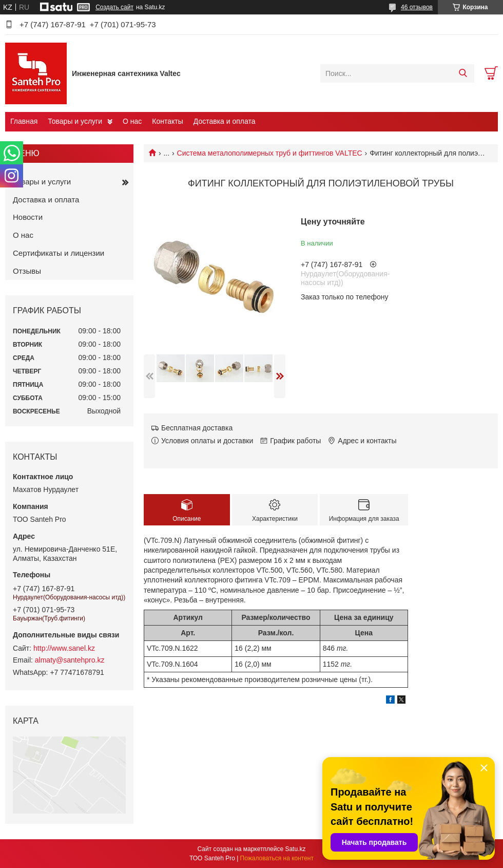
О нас (132, 121)
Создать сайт (114, 7)
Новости (28, 217)
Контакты (167, 121)
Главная (24, 121)
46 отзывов (417, 7)
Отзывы (27, 271)
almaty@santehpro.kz (70, 660)
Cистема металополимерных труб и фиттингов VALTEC (270, 153)
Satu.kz (295, 849)
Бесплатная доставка (197, 428)
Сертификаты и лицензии (59, 253)
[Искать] (463, 73)
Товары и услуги (75, 121)
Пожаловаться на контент (277, 858)
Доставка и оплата (225, 121)
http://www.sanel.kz (64, 648)
